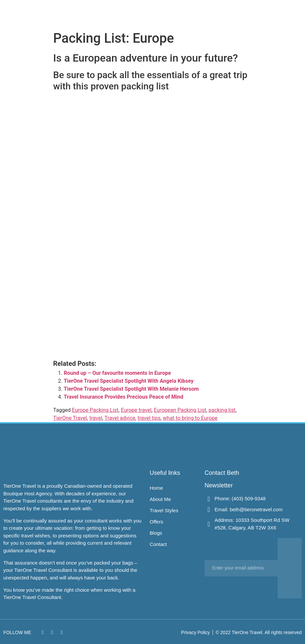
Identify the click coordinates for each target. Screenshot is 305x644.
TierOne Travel (70, 418)
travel (96, 418)
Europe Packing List (95, 410)
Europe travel (136, 410)
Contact (239, 14)
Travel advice (120, 418)
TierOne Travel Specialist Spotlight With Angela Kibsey (129, 381)
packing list (222, 410)
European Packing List (180, 410)
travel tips (149, 418)
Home (141, 14)
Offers (207, 14)
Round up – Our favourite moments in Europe (118, 373)
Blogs (223, 14)
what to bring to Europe (190, 418)
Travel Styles (185, 14)
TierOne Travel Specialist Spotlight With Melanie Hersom (131, 389)
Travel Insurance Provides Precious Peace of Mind (124, 397)
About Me (160, 14)
